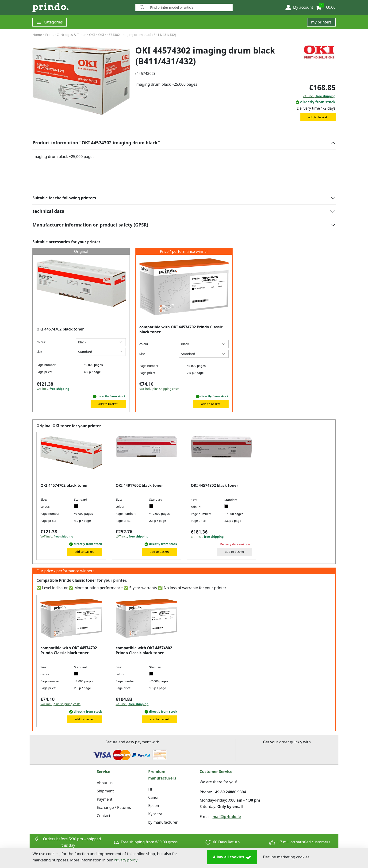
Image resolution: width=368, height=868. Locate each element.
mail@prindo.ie (227, 817)
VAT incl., (319, 96)
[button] (299, 8)
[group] (81, 80)
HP (151, 789)
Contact (103, 816)
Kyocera (155, 814)
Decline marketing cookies (286, 857)
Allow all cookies (232, 857)
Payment (104, 799)
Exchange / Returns (114, 807)
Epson (154, 806)
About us (105, 783)
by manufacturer (163, 822)
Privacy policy (126, 860)
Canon (154, 797)
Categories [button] (50, 22)
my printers (321, 22)
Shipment (105, 791)
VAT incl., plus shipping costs (159, 389)
